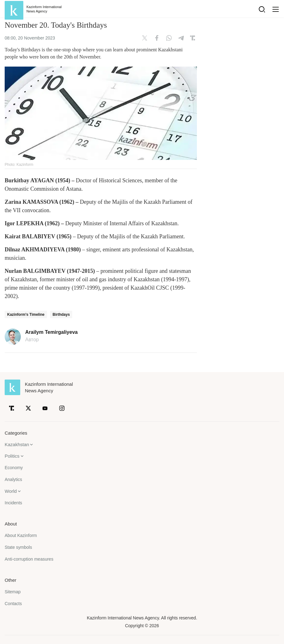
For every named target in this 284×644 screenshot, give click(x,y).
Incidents (13, 503)
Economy (14, 468)
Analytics (13, 479)
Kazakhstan (17, 444)
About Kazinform (21, 535)
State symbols (18, 547)
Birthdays (61, 315)
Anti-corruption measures (29, 559)
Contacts (13, 604)
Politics (12, 456)
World (11, 491)
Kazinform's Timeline (26, 315)
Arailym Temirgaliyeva (51, 332)
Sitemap (13, 592)
